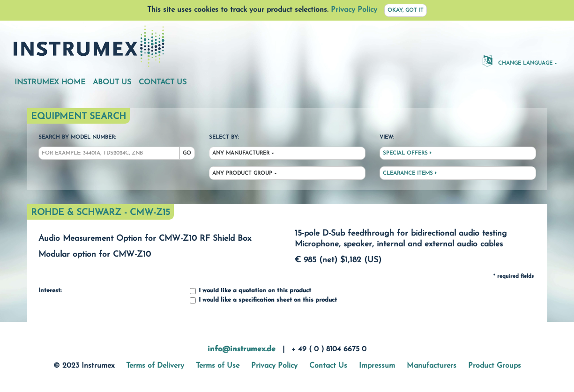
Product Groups (495, 366)
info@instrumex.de (242, 349)
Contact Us (163, 82)
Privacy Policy (354, 10)
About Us (112, 82)
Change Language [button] (518, 60)
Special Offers (407, 153)
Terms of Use (218, 366)
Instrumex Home (50, 82)
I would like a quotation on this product (250, 291)
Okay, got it (406, 11)
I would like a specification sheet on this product (263, 300)
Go (187, 153)
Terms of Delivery (155, 366)
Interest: (50, 291)
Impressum (377, 366)
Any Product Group (242, 174)
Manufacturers (432, 366)
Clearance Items (410, 173)
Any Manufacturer (241, 153)
